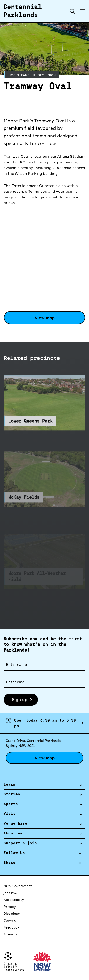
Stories (12, 794)
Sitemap (10, 934)
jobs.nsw (10, 893)
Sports (11, 804)
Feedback (11, 927)
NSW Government (18, 886)
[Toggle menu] (83, 11)
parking (71, 162)
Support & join (20, 843)
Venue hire (15, 824)
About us (13, 834)
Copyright (12, 920)
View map (45, 318)
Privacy (10, 907)
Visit (9, 814)
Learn (9, 785)
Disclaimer (12, 913)
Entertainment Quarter (33, 186)
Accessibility (14, 900)
